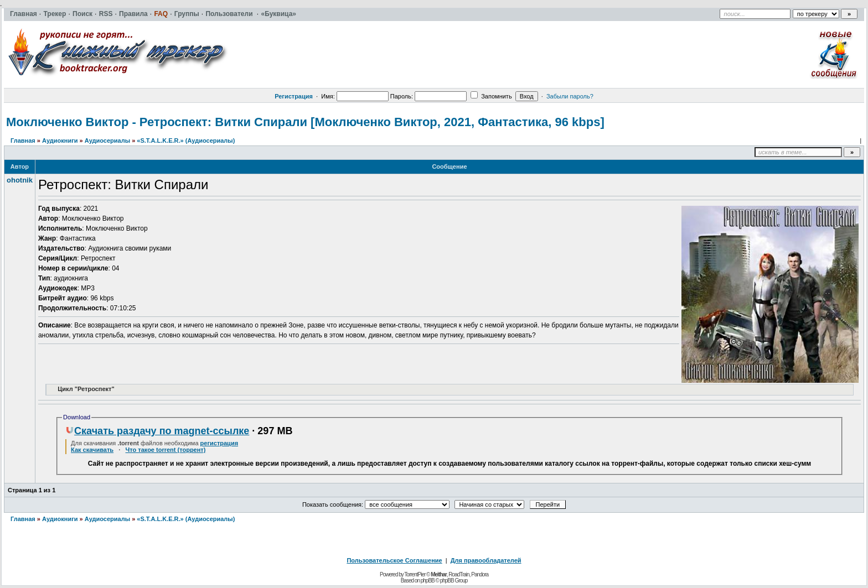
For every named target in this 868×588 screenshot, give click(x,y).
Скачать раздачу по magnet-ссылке (157, 431)
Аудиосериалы (107, 141)
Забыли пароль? (570, 96)
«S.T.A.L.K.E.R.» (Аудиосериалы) (186, 141)
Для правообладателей (486, 560)
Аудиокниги (60, 141)
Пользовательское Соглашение (394, 560)
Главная (23, 141)
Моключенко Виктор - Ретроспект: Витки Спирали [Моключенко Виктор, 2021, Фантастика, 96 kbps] (305, 122)
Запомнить (491, 96)
